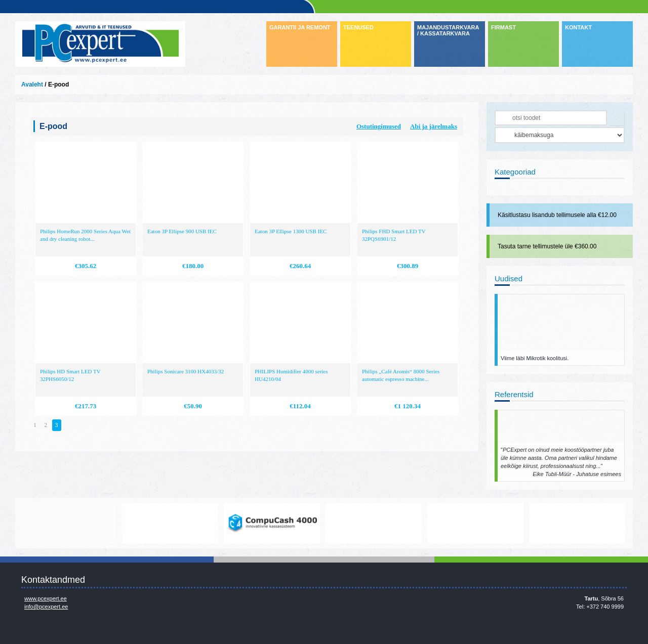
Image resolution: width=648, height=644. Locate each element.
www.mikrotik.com (68, 523)
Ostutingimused (379, 126)
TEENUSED (358, 27)
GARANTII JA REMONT (300, 27)
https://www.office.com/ (170, 523)
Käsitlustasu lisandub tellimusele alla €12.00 (557, 215)
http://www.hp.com (475, 523)
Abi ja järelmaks (434, 126)
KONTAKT (578, 27)
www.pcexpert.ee (46, 598)
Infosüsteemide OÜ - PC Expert (100, 44)
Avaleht (32, 84)
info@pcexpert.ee (46, 607)
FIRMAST (503, 27)
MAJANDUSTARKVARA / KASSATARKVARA (448, 30)
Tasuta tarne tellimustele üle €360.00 (547, 246)
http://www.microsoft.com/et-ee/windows (374, 523)
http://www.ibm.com (577, 523)
